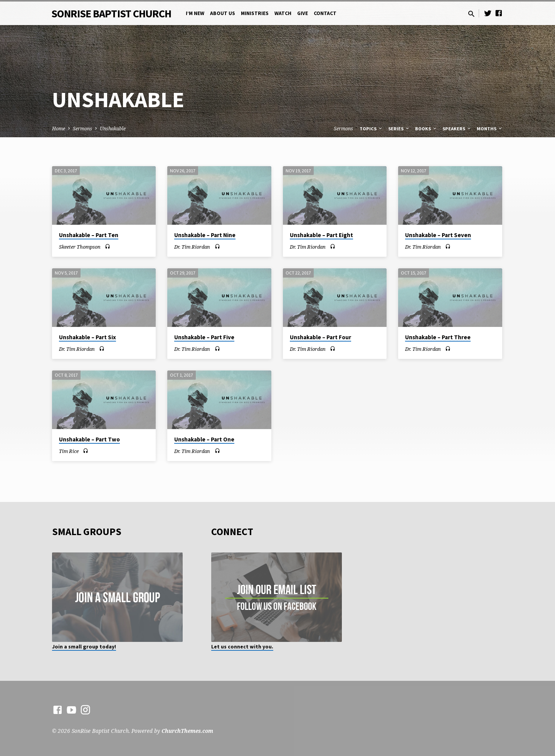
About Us (223, 13)
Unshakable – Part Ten (89, 235)
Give (303, 13)
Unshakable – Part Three (438, 337)
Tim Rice (69, 451)
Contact (325, 13)
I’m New (195, 13)
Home (59, 129)
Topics (371, 129)
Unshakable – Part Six (87, 337)
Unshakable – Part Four (320, 337)
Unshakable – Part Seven (438, 235)
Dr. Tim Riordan (192, 247)
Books (426, 129)
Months (490, 129)
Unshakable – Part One (204, 439)
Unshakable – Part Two (89, 439)
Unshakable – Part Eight (321, 235)
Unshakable (113, 129)
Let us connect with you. (242, 647)
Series (399, 129)
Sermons (82, 129)
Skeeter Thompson (80, 247)
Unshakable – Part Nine (205, 235)
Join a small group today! (84, 647)
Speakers (457, 129)
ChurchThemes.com (187, 731)
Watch (283, 13)
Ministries (255, 13)
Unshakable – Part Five (204, 337)
